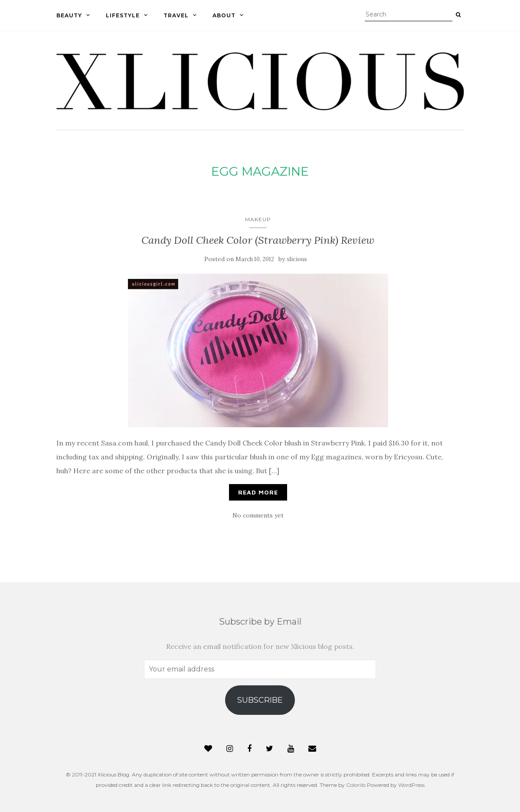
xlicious (297, 259)
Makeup (258, 219)
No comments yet (258, 515)
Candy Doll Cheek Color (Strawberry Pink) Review (258, 240)
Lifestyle (123, 15)
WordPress (411, 785)
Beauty (69, 15)
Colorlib (356, 785)
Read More (258, 492)
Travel (176, 15)
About (224, 15)
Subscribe (260, 700)
